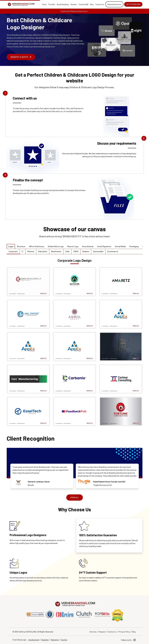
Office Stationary (37, 246)
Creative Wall (83, 4)
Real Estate (56, 251)
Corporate (13, 251)
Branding (45, 640)
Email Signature (104, 246)
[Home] (21, 4)
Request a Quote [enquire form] (21, 57)
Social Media (120, 246)
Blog (92, 4)
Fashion (86, 251)
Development (34, 640)
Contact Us (100, 4)
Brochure (21, 246)
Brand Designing (63, 4)
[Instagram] (135, 640)
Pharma (31, 251)
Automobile (98, 251)
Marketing (55, 640)
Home (44, 4)
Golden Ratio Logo (56, 246)
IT (23, 251)
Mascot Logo (73, 246)
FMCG (76, 251)
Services (93, 632)
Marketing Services (114, 4)
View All (75, 497)
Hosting (64, 640)
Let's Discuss (133, 4)
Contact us (112, 632)
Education (43, 251)
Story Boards (88, 246)
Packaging (134, 246)
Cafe (67, 251)
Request (102, 632)
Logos (11, 246)
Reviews (74, 4)
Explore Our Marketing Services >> (75, 11)
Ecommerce (113, 251)
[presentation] (9, 477)
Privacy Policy (124, 632)
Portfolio (52, 4)
